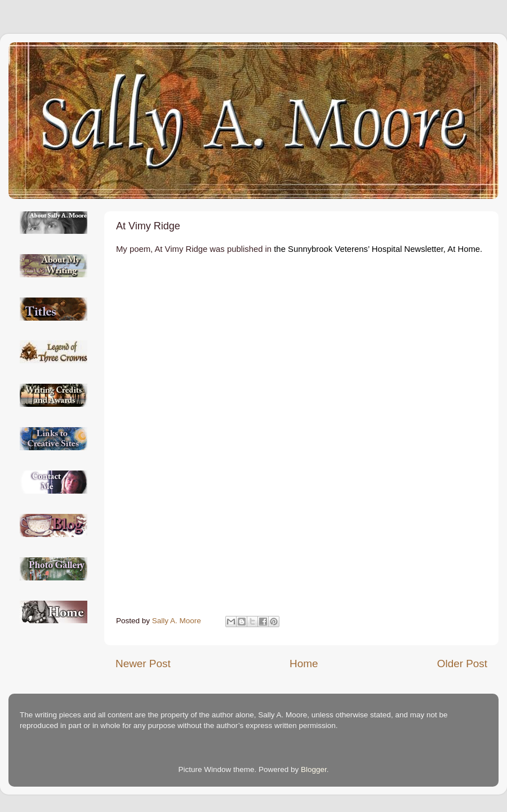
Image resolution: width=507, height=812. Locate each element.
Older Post (462, 664)
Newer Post (143, 664)
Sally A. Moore (178, 621)
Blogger (314, 769)
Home (304, 664)
